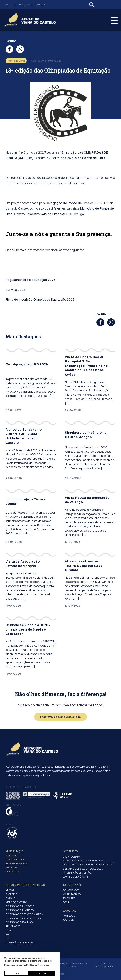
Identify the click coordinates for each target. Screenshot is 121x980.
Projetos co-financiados (21, 787)
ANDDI (67, 214)
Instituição (70, 851)
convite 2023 (15, 290)
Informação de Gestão (77, 873)
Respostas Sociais (16, 863)
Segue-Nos (69, 911)
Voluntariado (72, 894)
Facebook (10, 5)
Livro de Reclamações (104, 965)
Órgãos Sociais (15, 859)
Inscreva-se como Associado (60, 717)
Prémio (9, 825)
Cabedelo (11, 894)
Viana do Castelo (16, 902)
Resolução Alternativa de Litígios (71, 965)
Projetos (11, 868)
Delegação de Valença (20, 922)
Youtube (41, 5)
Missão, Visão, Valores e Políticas (83, 861)
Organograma (72, 857)
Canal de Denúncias (76, 877)
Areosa (10, 890)
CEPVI (9, 931)
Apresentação (14, 851)
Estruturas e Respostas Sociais (25, 885)
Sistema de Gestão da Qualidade (83, 869)
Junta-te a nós (72, 885)
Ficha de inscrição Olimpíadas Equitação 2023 (40, 299)
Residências (13, 926)
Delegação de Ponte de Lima (68, 203)
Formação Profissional (20, 943)
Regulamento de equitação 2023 (30, 280)
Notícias (11, 856)
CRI (8, 938)
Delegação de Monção (20, 910)
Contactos (13, 872)
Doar (66, 902)
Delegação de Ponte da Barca (24, 914)
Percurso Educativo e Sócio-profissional (89, 865)
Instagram (26, 5)
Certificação (13, 805)
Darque (10, 898)
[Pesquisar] (92, 5)
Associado (69, 898)
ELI (7, 934)
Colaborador (71, 890)
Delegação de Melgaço (20, 906)
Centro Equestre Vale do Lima (37, 214)
